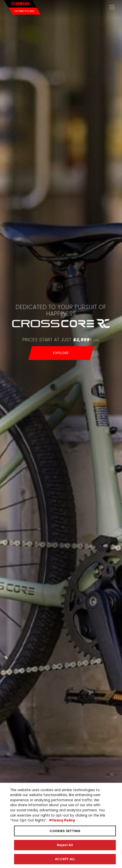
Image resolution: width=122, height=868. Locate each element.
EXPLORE (61, 353)
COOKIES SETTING (65, 831)
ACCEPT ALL (65, 859)
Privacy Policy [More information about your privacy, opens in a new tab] (62, 820)
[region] (61, 825)
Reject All (65, 845)
